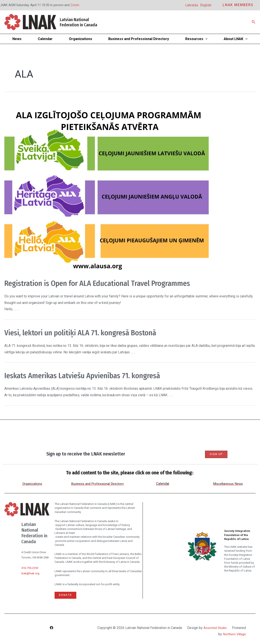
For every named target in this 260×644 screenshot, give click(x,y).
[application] (205, 39)
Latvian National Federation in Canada (78, 22)
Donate (66, 595)
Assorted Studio (229, 628)
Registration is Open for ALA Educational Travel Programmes (114, 283)
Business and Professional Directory (97, 484)
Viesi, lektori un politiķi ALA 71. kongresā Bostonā (94, 332)
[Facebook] (52, 628)
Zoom (75, 5)
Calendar (163, 484)
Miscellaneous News (228, 484)
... (18, 309)
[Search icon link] (254, 22)
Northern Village (234, 634)
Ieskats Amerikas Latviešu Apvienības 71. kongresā (96, 375)
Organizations (32, 484)
